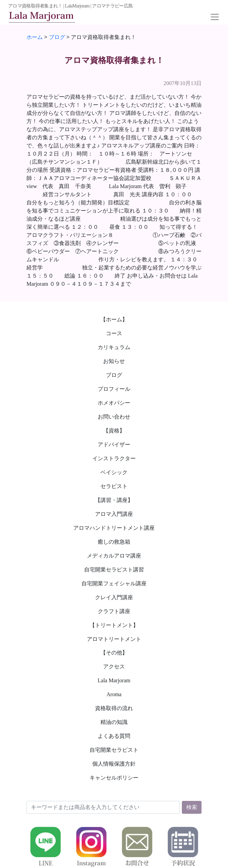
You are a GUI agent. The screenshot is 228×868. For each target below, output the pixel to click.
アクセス (114, 667)
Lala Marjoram (114, 680)
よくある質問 (114, 736)
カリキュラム (114, 347)
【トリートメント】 (114, 625)
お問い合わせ (114, 417)
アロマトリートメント (114, 639)
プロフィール (114, 389)
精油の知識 (114, 722)
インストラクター (114, 458)
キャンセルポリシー (114, 778)
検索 (192, 807)
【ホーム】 (114, 319)
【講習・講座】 (114, 500)
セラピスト (114, 486)
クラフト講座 (114, 611)
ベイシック (114, 472)
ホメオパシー (114, 403)
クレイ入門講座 (114, 597)
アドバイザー (114, 445)
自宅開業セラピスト (114, 750)
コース (114, 333)
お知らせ (114, 361)
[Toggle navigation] (215, 17)
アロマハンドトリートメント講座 (114, 528)
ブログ (114, 375)
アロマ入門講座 (114, 514)
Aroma (114, 694)
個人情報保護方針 (114, 764)
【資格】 (114, 431)
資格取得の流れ (114, 708)
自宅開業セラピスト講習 (114, 570)
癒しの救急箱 (114, 542)
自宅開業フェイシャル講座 (114, 583)
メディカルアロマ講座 (114, 556)
